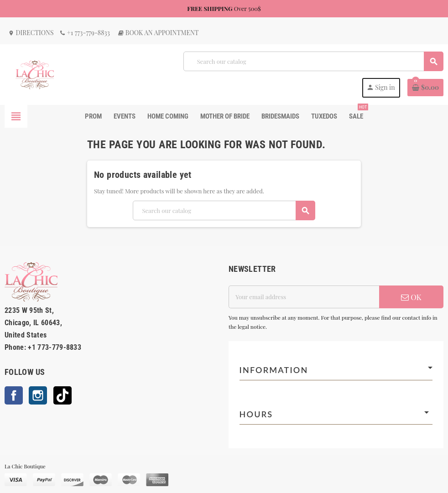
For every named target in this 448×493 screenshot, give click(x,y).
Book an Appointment (158, 33)
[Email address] (304, 297)
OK (411, 297)
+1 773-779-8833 (85, 33)
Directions (31, 33)
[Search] (313, 61)
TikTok (63, 395)
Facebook (14, 395)
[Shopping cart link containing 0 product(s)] (425, 88)
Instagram (38, 395)
